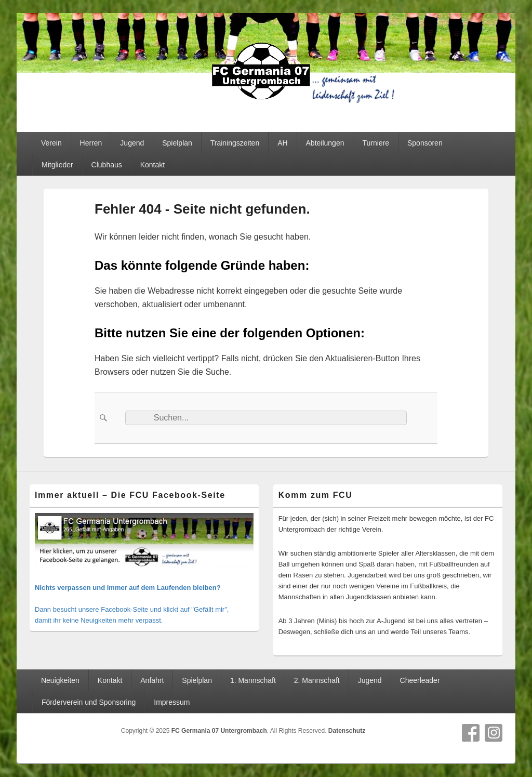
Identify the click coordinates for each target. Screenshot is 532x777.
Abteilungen (325, 143)
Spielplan (177, 143)
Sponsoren (425, 143)
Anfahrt (152, 680)
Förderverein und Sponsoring (89, 702)
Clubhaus (107, 165)
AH (282, 143)
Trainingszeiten (235, 143)
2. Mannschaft (317, 680)
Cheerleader (420, 680)
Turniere (376, 143)
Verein (51, 143)
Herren (91, 143)
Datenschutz (347, 731)
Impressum (172, 702)
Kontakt (152, 165)
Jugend (132, 143)
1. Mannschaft (253, 680)
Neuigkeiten (60, 680)
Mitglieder (57, 165)
